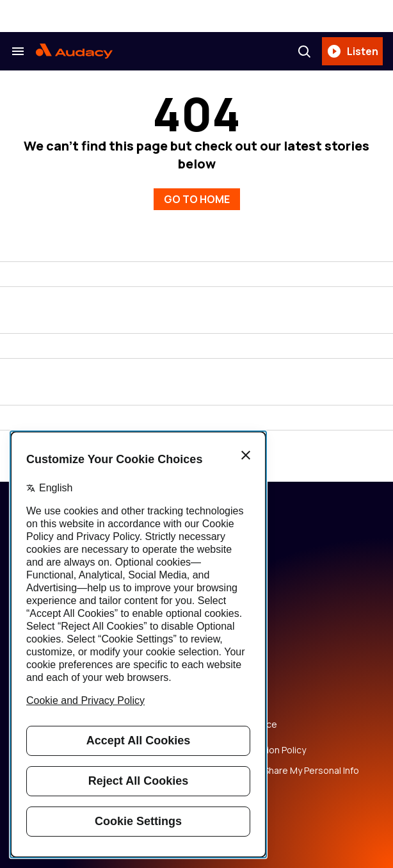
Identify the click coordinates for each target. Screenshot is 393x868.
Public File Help (236, 791)
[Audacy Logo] (74, 51)
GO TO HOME (197, 199)
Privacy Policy (232, 684)
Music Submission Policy (255, 750)
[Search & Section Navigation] (18, 51)
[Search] (304, 51)
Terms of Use (233, 704)
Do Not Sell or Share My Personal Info (282, 771)
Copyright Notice (241, 725)
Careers (221, 663)
